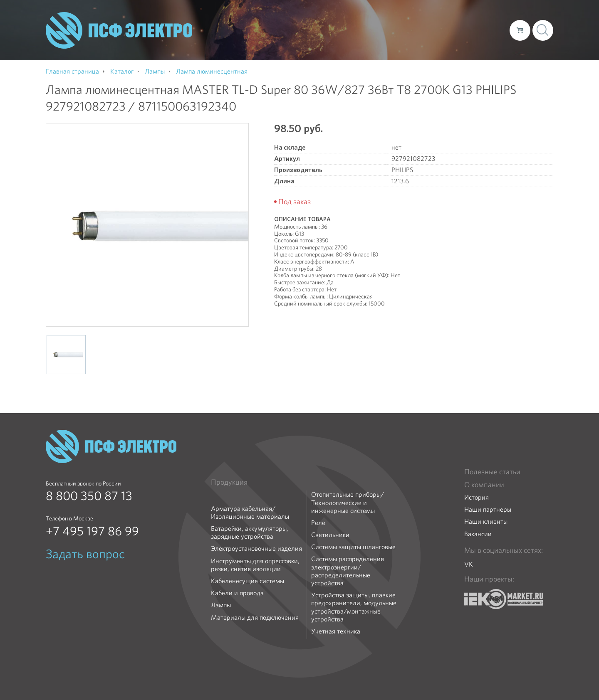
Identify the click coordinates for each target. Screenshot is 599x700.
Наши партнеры (488, 509)
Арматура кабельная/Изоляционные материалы (250, 513)
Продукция (229, 482)
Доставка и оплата (435, 30)
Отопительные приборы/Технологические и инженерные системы (348, 503)
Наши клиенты (486, 521)
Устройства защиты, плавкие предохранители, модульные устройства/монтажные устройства (354, 607)
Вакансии (478, 534)
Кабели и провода (237, 593)
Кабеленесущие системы (248, 581)
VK (469, 564)
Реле (318, 523)
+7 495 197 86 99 (92, 531)
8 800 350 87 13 (89, 496)
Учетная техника (336, 631)
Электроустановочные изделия (256, 548)
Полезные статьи (492, 472)
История (476, 497)
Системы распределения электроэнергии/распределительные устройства (348, 571)
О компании (344, 30)
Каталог (384, 30)
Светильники (330, 535)
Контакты (488, 30)
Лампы (221, 605)
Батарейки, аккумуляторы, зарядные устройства (250, 532)
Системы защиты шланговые (353, 547)
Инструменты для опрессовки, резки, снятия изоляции (255, 565)
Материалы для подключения (255, 617)
